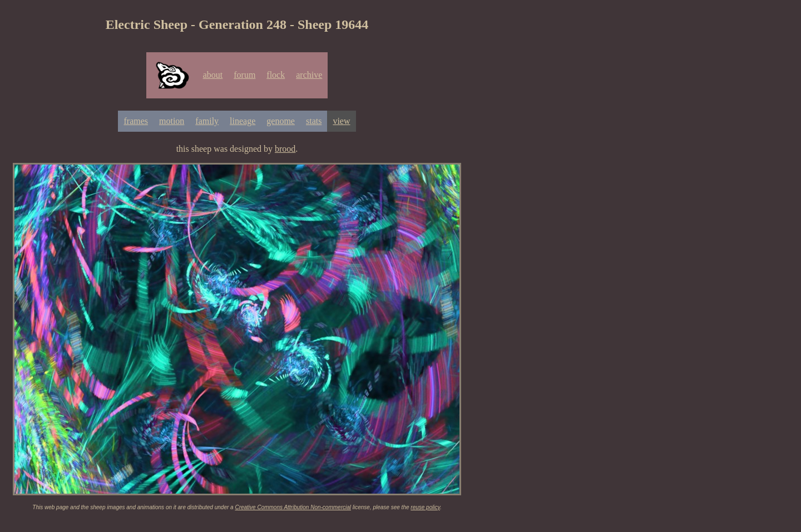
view (341, 121)
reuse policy (425, 507)
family (207, 121)
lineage (243, 121)
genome (281, 121)
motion (172, 121)
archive (309, 75)
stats (314, 121)
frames (136, 121)
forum (244, 75)
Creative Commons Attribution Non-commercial (293, 507)
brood (285, 149)
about (213, 75)
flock (276, 75)
